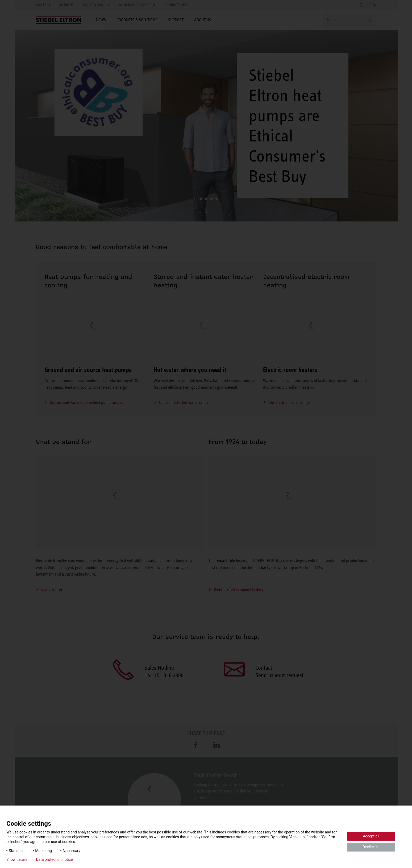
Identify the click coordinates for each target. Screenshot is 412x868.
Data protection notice (55, 859)
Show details (17, 859)
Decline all (371, 847)
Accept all (371, 836)
